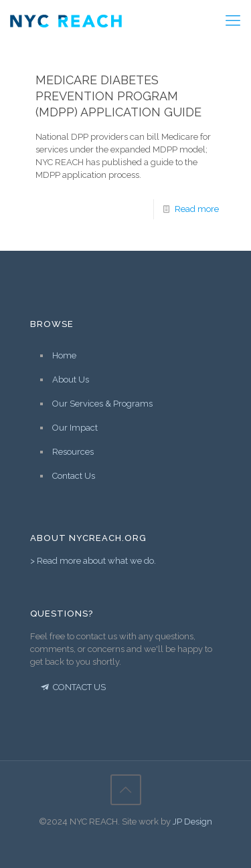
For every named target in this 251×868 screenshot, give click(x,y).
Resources (73, 452)
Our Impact (75, 428)
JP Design (192, 822)
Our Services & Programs (102, 404)
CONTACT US (72, 687)
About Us (71, 379)
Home (64, 355)
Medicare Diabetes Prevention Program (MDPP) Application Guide (118, 96)
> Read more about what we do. (93, 561)
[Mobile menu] (233, 20)
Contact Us (74, 476)
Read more (197, 209)
